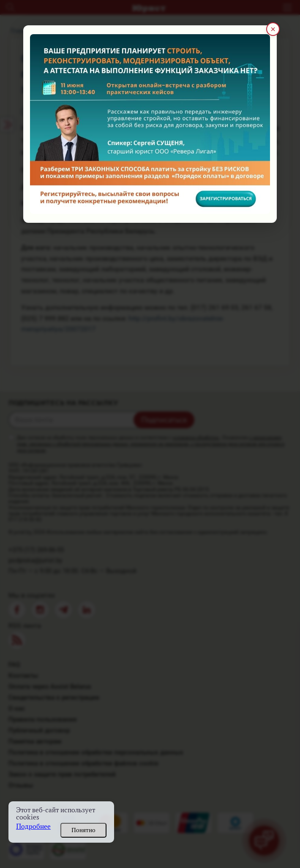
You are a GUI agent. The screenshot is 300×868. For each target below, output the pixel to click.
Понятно (83, 830)
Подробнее (33, 826)
